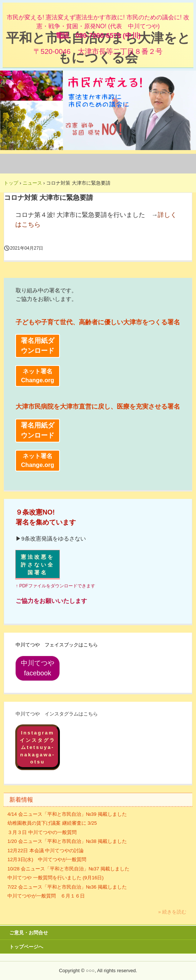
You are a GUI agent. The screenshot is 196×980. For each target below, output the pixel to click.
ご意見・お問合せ (29, 933)
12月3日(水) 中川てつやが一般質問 (47, 859)
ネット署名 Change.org (38, 376)
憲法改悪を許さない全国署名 (38, 565)
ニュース (32, 183)
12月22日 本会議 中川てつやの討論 (46, 851)
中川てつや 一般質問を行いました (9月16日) (56, 878)
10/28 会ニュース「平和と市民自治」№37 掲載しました (68, 869)
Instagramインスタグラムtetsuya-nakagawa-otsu (38, 747)
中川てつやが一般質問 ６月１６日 (46, 896)
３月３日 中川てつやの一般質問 (42, 832)
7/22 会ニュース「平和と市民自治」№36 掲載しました (67, 887)
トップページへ (26, 947)
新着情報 (21, 800)
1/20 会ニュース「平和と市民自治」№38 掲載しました (67, 841)
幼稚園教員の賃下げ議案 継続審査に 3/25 (52, 823)
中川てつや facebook (40, 668)
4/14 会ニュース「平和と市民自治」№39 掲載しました (67, 814)
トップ (11, 183)
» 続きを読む (172, 912)
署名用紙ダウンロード (38, 346)
